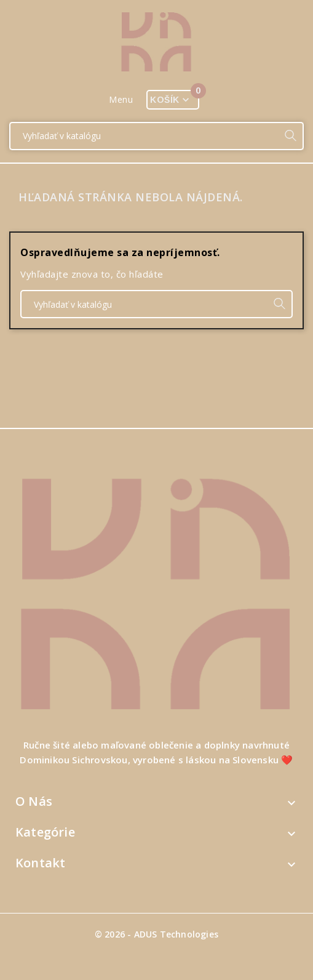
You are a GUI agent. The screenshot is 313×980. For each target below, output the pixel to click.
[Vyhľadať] (144, 136)
